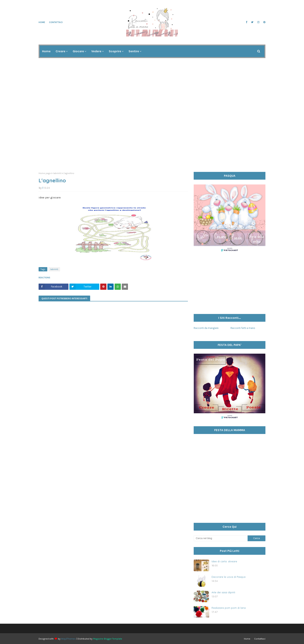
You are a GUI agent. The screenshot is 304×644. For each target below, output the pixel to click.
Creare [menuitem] (60, 51)
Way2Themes (68, 639)
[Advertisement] (152, 139)
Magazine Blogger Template (108, 639)
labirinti (57, 173)
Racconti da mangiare (206, 328)
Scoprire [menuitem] (115, 51)
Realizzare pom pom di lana (229, 608)
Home (42, 22)
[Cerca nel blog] (221, 538)
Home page (45, 173)
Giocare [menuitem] (78, 51)
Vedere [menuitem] (96, 51)
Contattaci (56, 22)
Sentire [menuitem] (134, 51)
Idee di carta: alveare (224, 561)
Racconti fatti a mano (243, 328)
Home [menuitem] (46, 51)
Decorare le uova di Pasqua (228, 577)
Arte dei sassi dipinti (223, 592)
